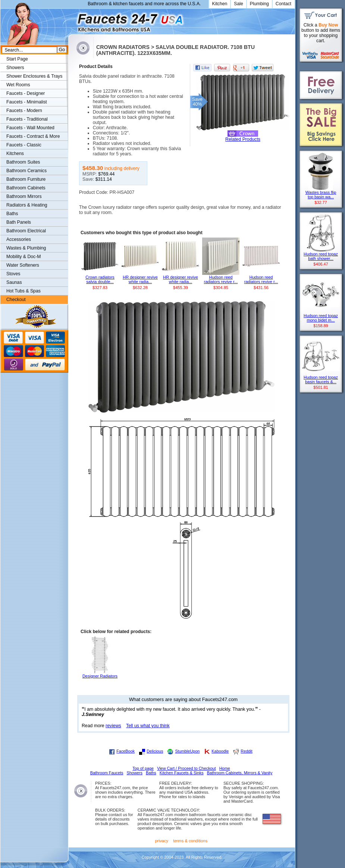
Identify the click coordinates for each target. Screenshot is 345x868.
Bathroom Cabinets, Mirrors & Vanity (240, 773)
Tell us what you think (148, 726)
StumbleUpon (187, 751)
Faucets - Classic (24, 145)
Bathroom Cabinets (26, 188)
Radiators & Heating (27, 205)
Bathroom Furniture (26, 179)
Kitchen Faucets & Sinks (182, 773)
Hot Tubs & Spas (23, 291)
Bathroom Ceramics (26, 171)
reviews (113, 726)
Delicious (155, 751)
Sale (239, 4)
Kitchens (15, 154)
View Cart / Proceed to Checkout (186, 768)
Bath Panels (19, 222)
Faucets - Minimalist (27, 102)
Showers (15, 68)
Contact (283, 4)
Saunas (14, 282)
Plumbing (259, 4)
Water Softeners (23, 265)
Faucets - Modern (24, 111)
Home (225, 768)
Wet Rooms (18, 85)
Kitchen (220, 4)
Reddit (246, 751)
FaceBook (126, 751)
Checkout (16, 300)
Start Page (17, 59)
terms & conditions (190, 841)
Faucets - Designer (26, 93)
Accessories (19, 239)
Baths (12, 214)
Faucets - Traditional (27, 119)
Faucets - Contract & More (33, 136)
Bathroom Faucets (107, 773)
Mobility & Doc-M (23, 257)
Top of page (143, 768)
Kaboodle (220, 751)
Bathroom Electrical (26, 231)
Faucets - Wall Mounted (30, 128)
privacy (162, 841)
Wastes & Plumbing (26, 248)
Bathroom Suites (23, 162)
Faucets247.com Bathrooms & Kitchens (72, 20)
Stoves (13, 274)
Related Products (243, 139)
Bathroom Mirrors (24, 196)
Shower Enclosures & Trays (34, 76)
